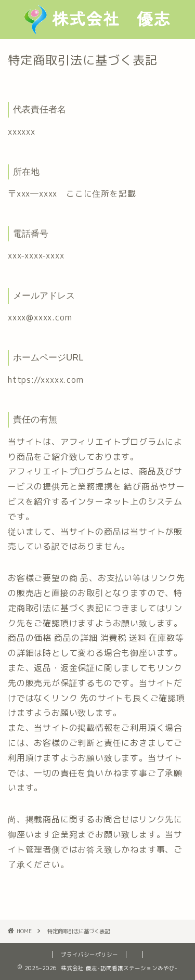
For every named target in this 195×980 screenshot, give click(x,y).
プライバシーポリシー (89, 955)
